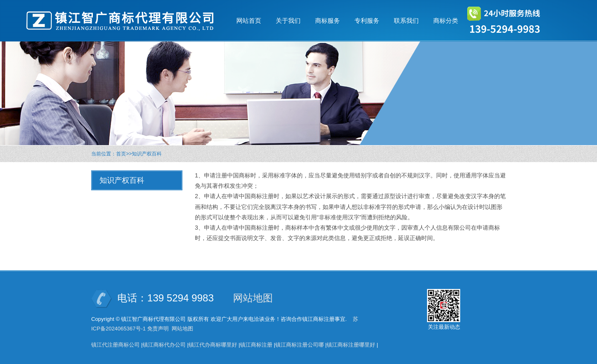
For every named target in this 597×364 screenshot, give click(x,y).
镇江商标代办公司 (164, 345)
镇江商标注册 (256, 345)
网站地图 (253, 298)
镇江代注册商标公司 (115, 345)
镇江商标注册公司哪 (300, 345)
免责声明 (158, 329)
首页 (121, 154)
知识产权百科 (147, 154)
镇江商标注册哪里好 (351, 345)
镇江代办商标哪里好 (213, 345)
